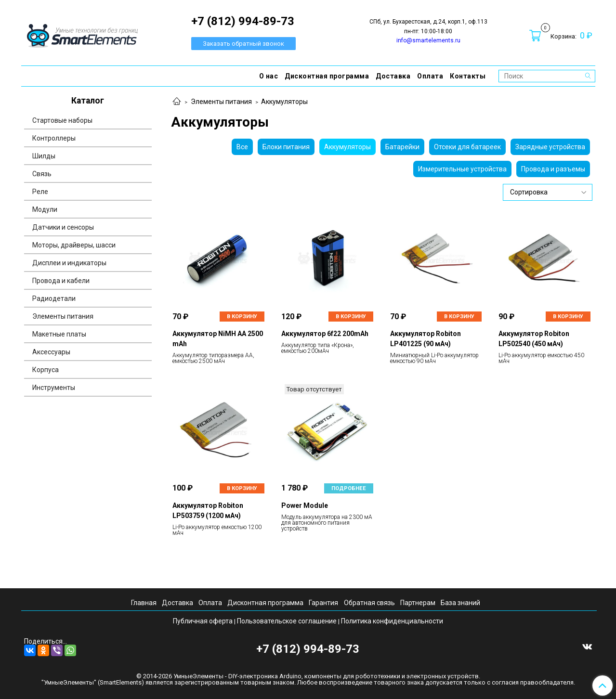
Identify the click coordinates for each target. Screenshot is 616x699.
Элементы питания (221, 102)
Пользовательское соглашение (287, 621)
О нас (269, 76)
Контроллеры (54, 138)
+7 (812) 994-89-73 (308, 649)
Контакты (468, 76)
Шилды (44, 156)
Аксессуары (51, 352)
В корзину (242, 317)
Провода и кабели (61, 281)
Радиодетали (54, 298)
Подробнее (349, 488)
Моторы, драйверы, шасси (74, 245)
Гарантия (323, 603)
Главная (144, 603)
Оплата (430, 76)
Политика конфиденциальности (392, 621)
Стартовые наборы (62, 120)
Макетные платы (59, 334)
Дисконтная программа (327, 76)
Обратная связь (369, 603)
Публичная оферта (203, 621)
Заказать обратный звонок (243, 44)
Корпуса (46, 370)
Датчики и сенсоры (63, 227)
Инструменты (54, 388)
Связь (42, 174)
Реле (40, 192)
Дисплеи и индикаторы (69, 263)
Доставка (393, 76)
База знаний (460, 603)
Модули (45, 209)
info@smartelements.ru (428, 40)
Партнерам (418, 603)
